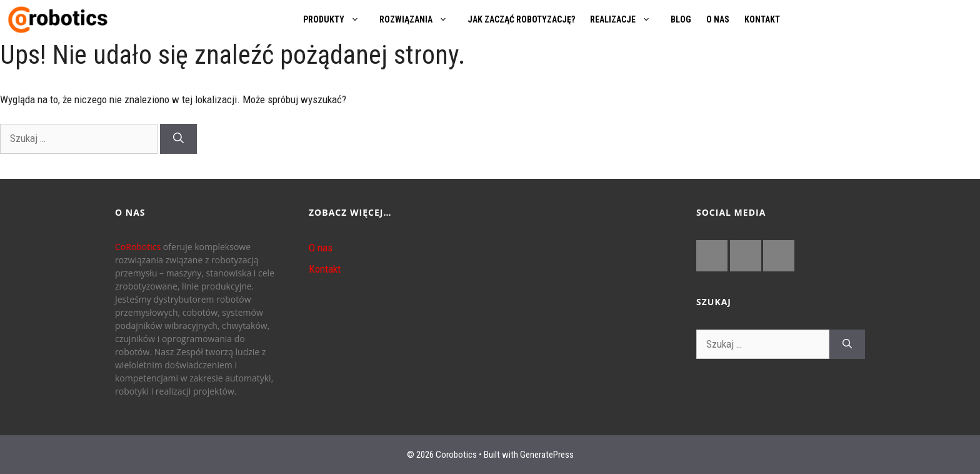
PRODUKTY (337, 19)
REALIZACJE (627, 19)
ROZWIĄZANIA (420, 19)
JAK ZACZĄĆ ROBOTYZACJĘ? (521, 19)
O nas (321, 248)
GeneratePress (547, 455)
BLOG (681, 19)
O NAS (718, 19)
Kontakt (325, 269)
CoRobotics (138, 247)
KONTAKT (762, 19)
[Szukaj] (178, 139)
